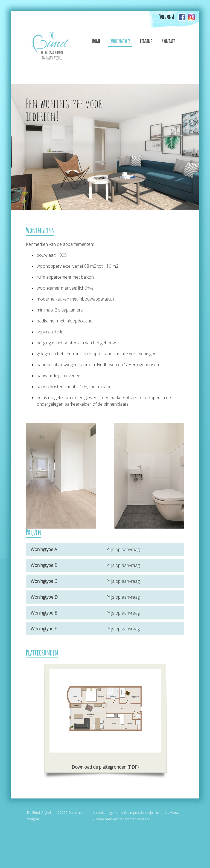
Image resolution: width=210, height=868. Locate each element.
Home (96, 41)
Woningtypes (120, 41)
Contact (169, 41)
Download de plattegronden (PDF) (105, 767)
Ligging (146, 41)
